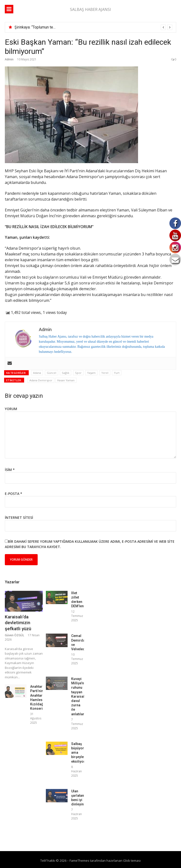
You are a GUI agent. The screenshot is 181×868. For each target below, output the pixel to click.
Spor (78, 373)
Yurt (117, 373)
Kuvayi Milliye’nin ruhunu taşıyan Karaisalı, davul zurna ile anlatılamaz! (81, 696)
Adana (37, 373)
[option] (93, 27)
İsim (10, 470)
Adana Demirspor (41, 380)
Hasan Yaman (66, 380)
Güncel (52, 373)
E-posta (14, 494)
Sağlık (66, 373)
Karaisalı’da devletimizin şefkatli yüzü (18, 623)
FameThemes (79, 861)
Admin (9, 59)
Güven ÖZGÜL (14, 635)
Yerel (105, 373)
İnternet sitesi (19, 517)
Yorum (11, 409)
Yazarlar (12, 582)
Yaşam (91, 373)
